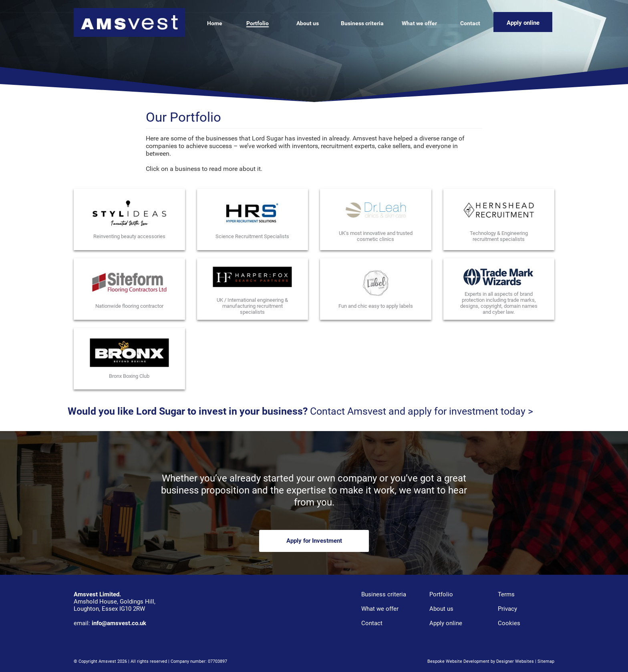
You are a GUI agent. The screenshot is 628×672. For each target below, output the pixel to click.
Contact (372, 623)
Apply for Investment (314, 541)
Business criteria (384, 594)
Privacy (507, 609)
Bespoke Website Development (458, 661)
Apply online (446, 623)
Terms (506, 594)
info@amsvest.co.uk (119, 623)
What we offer (380, 609)
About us (441, 609)
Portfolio (441, 594)
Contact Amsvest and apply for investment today (417, 411)
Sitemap (546, 661)
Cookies (509, 623)
